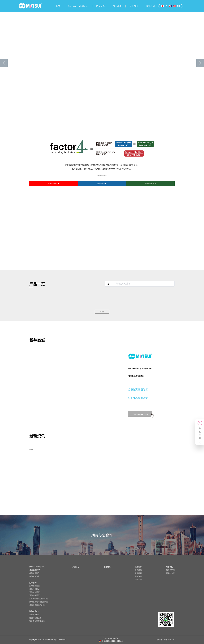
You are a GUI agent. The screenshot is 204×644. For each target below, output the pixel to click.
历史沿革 (138, 579)
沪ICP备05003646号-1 (111, 638)
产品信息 (101, 6)
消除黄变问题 (34, 592)
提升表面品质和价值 (37, 621)
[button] (4, 63)
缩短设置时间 (34, 589)
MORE (31, 450)
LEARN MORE (102, 175)
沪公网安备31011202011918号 (111, 641)
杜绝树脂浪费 (34, 576)
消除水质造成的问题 (37, 605)
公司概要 (138, 573)
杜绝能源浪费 (34, 573)
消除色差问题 (34, 595)
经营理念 (138, 570)
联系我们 (151, 6)
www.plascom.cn (140, 414)
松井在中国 (170, 570)
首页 (58, 6)
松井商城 (117, 6)
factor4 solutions (78, 6)
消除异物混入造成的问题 (39, 599)
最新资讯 (138, 576)
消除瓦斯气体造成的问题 (39, 602)
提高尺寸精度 (34, 614)
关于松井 (134, 6)
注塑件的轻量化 (35, 618)
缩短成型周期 (34, 586)
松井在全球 (170, 573)
